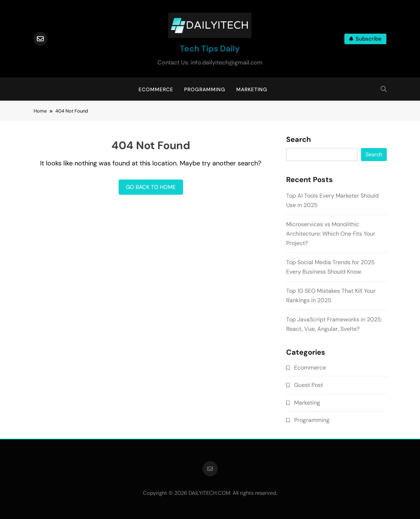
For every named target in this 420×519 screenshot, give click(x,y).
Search (298, 140)
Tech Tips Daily (210, 48)
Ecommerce (156, 89)
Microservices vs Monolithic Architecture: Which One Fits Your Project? (331, 234)
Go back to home (151, 187)
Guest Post (309, 385)
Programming (205, 89)
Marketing (252, 89)
